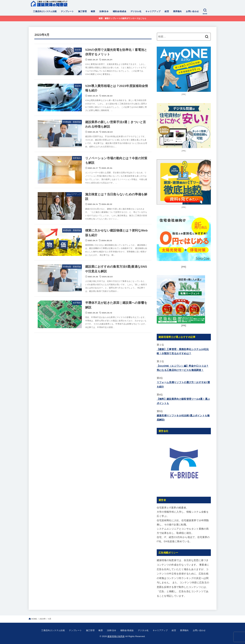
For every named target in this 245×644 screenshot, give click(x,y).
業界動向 (178, 11)
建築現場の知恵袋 (116, 636)
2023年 (43, 619)
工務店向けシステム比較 (45, 11)
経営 (167, 11)
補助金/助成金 (120, 11)
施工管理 (82, 11)
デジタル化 (136, 11)
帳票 (93, 11)
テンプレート (67, 11)
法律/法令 (104, 11)
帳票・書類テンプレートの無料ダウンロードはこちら (122, 18)
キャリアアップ (153, 11)
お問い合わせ (192, 11)
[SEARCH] (205, 11)
